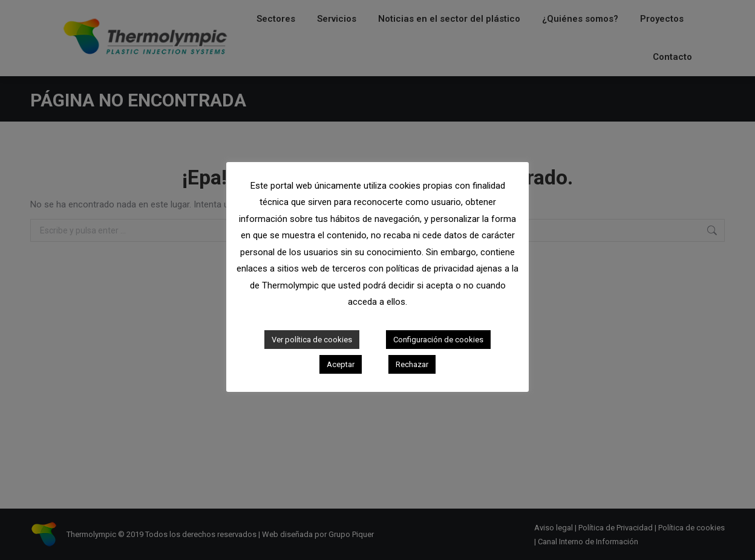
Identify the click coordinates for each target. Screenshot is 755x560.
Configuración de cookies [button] (438, 340)
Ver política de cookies (312, 340)
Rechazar (412, 364)
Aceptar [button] (341, 364)
